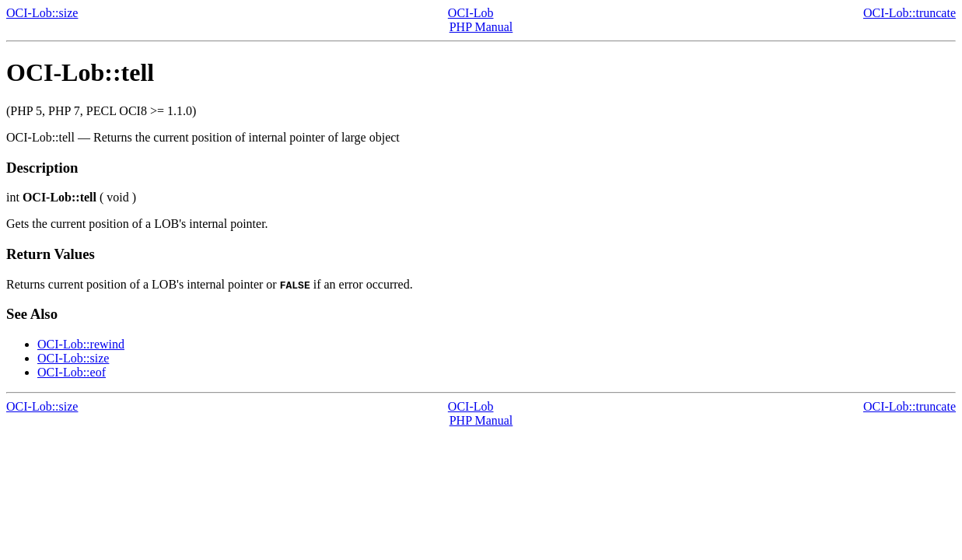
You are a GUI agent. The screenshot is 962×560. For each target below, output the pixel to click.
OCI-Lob (471, 13)
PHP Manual (481, 27)
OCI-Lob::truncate (910, 13)
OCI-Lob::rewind (81, 344)
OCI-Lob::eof (72, 372)
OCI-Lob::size (42, 13)
